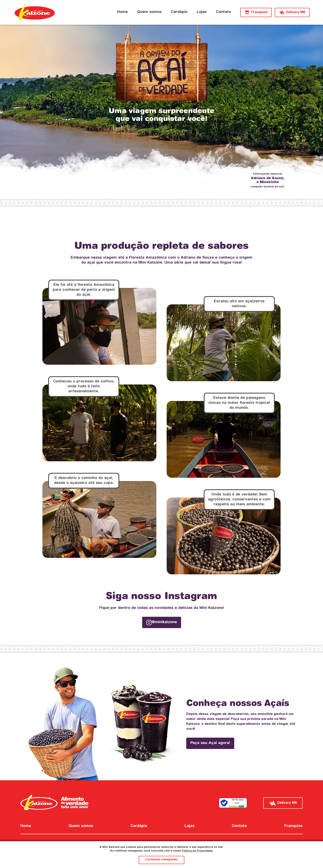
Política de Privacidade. (197, 851)
